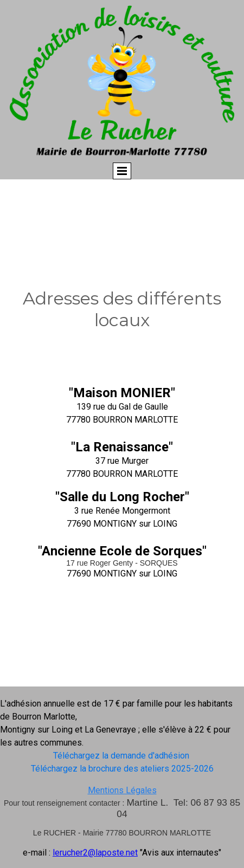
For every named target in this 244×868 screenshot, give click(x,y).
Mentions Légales (122, 790)
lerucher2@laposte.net (95, 853)
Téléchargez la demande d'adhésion (122, 756)
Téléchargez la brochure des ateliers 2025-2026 (122, 769)
